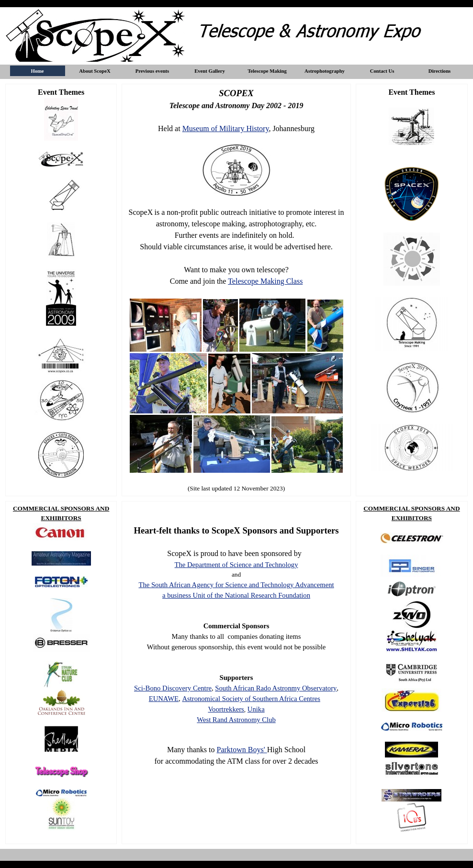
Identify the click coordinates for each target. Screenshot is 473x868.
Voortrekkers (226, 709)
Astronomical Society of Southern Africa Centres (251, 699)
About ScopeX (95, 71)
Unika (256, 709)
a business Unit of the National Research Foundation (236, 595)
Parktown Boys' (242, 750)
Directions (440, 71)
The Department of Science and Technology (236, 565)
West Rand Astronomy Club (236, 720)
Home (37, 71)
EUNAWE (164, 699)
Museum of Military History (226, 128)
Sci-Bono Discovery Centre (173, 688)
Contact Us (382, 71)
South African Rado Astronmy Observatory (276, 688)
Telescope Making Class (265, 281)
